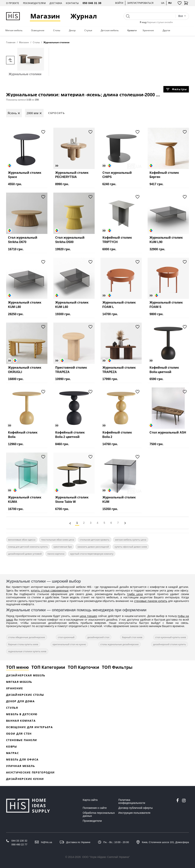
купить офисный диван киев (131, 547)
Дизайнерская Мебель (26, 675)
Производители (92, 821)
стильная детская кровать (95, 540)
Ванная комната (21, 721)
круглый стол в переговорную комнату (92, 554)
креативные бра (63, 547)
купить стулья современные (50, 590)
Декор (72, 30)
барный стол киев (132, 637)
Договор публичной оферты (136, 808)
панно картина (56, 554)
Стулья (88, 30)
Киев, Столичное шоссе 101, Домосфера (165, 842)
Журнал (84, 16)
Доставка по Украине (78, 842)
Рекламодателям (34, 3)
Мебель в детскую (22, 714)
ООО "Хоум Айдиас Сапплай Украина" (106, 857)
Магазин (45, 16)
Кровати (132, 30)
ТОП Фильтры (117, 667)
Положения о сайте (95, 808)
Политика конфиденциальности (132, 801)
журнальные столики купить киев (27, 651)
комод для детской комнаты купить (28, 547)
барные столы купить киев (23, 644)
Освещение (38, 30)
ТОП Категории (48, 667)
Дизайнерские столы (25, 695)
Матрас (12, 753)
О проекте (13, 3)
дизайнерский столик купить (169, 644)
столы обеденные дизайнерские (27, 637)
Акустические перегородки (30, 772)
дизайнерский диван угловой (25, 554)
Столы (57, 30)
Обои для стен (19, 734)
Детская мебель (110, 30)
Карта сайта (90, 800)
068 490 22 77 (19, 844)
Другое (166, 30)
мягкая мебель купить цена (131, 540)
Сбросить (56, 113)
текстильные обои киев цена (58, 540)
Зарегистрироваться (140, 3)
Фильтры (176, 89)
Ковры (12, 746)
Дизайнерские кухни (25, 779)
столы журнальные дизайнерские (119, 644)
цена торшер (88, 616)
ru (170, 3)
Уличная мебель (20, 766)
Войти (119, 3)
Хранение (148, 30)
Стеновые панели (22, 740)
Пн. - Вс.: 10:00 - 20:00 (116, 842)
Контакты (72, 3)
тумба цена (135, 594)
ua (163, 3)
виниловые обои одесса (22, 540)
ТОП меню (17, 667)
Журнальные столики (25, 62)
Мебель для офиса (22, 759)
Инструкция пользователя (134, 813)
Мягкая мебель (14, 30)
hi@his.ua (46, 842)
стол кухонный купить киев (171, 637)
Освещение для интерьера (29, 727)
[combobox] (182, 16)
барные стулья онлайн (160, 22)
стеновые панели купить (151, 601)
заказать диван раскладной (93, 547)
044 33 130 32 (19, 841)
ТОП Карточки (84, 667)
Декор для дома (20, 701)
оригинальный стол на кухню (69, 644)
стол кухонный (66, 637)
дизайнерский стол (98, 637)
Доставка (56, 3)
